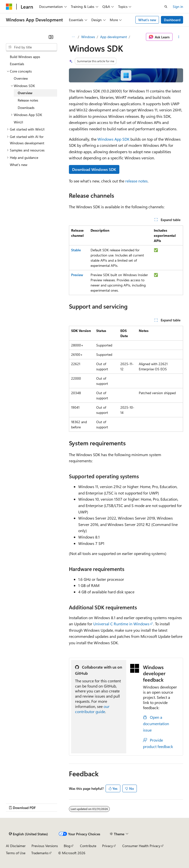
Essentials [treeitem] (17, 64)
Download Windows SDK (94, 169)
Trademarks (40, 853)
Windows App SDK (113, 139)
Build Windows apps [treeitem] (25, 57)
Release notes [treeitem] (28, 100)
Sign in (178, 7)
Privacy (108, 846)
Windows (88, 37)
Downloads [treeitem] (26, 108)
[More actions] (179, 37)
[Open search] (166, 7)
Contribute (88, 846)
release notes (136, 181)
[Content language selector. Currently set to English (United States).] (28, 834)
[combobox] (31, 47)
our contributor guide (92, 709)
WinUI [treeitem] (18, 122)
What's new (147, 20)
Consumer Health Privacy (141, 846)
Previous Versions (45, 846)
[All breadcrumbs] (73, 37)
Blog (67, 846)
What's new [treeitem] (19, 165)
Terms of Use (16, 853)
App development (114, 37)
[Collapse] (51, 37)
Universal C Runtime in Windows (121, 624)
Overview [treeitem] (21, 78)
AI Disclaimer (16, 846)
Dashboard (172, 20)
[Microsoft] (9, 7)
